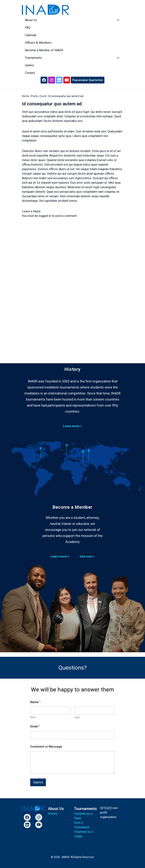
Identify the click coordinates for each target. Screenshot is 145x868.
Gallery (29, 65)
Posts (34, 96)
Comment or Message (46, 747)
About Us (72, 20)
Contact (30, 73)
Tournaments (72, 58)
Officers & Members (38, 43)
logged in (45, 216)
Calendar (31, 35)
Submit (38, 782)
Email (35, 726)
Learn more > (72, 426)
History (53, 814)
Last (77, 717)
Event (43, 96)
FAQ (28, 28)
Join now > (87, 556)
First (33, 717)
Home (25, 96)
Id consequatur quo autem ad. (52, 104)
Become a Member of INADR (44, 50)
